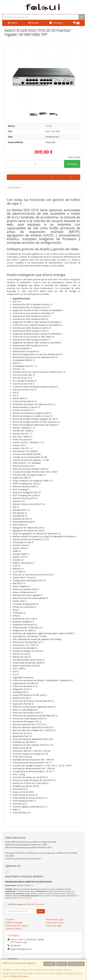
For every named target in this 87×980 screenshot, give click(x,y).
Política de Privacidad (24, 898)
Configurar (50, 964)
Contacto (56, 23)
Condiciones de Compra (17, 926)
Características (14, 187)
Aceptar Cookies (76, 964)
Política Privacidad (14, 923)
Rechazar (62, 964)
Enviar (41, 911)
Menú (12, 23)
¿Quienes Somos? (14, 929)
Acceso (33, 23)
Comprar (72, 164)
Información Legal (54, 919)
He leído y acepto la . (26, 904)
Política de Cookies (19, 976)
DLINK (49, 126)
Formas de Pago (54, 926)
